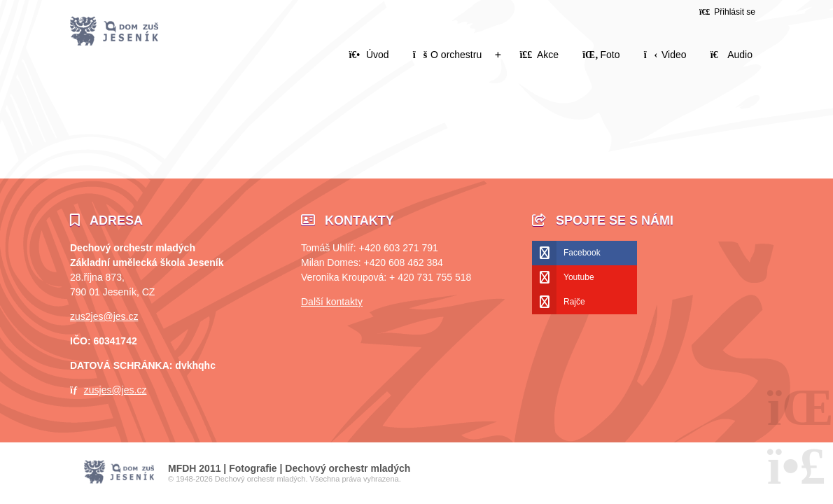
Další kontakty (332, 302)
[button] (727, 12)
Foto (601, 55)
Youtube (579, 277)
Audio (731, 55)
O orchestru (447, 55)
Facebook (582, 253)
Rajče (574, 302)
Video (665, 55)
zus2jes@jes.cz (104, 316)
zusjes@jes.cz (115, 390)
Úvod (114, 31)
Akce (539, 55)
